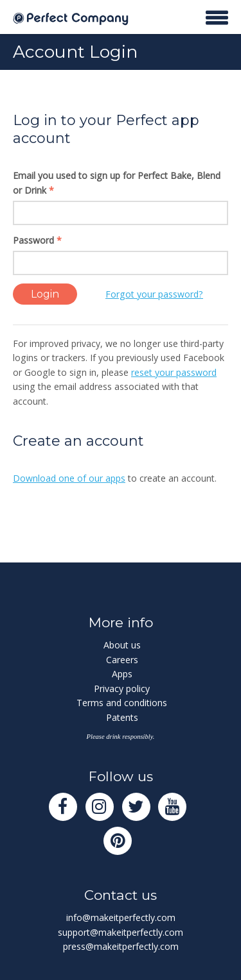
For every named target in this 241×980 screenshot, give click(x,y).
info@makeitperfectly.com (121, 917)
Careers (122, 660)
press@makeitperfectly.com (121, 946)
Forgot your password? (154, 294)
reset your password (174, 372)
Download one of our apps (69, 478)
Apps (122, 674)
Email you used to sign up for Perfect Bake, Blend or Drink (117, 183)
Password (37, 240)
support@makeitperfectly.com (121, 932)
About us (122, 645)
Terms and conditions (122, 703)
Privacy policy (122, 689)
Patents (122, 717)
